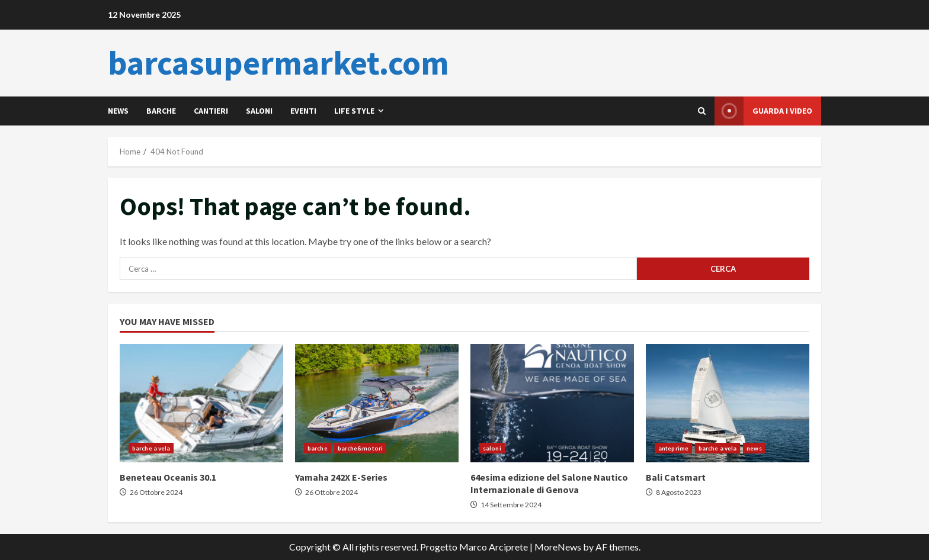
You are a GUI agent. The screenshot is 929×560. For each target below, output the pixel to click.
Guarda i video (763, 111)
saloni (259, 111)
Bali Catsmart (728, 403)
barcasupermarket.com (278, 63)
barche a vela (151, 448)
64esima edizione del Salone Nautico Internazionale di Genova (552, 403)
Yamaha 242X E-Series (377, 403)
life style (354, 111)
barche (161, 111)
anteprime (673, 448)
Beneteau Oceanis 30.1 (201, 403)
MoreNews (558, 547)
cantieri (211, 111)
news (118, 111)
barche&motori (360, 448)
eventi (303, 111)
